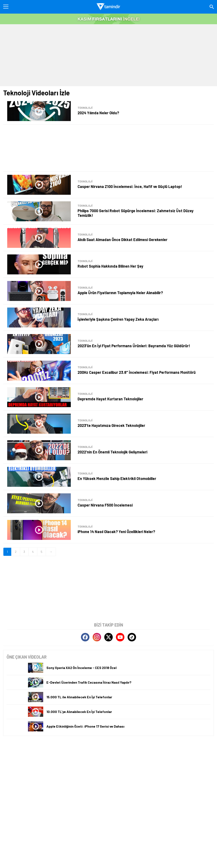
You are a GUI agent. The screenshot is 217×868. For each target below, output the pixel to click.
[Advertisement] (108, 55)
